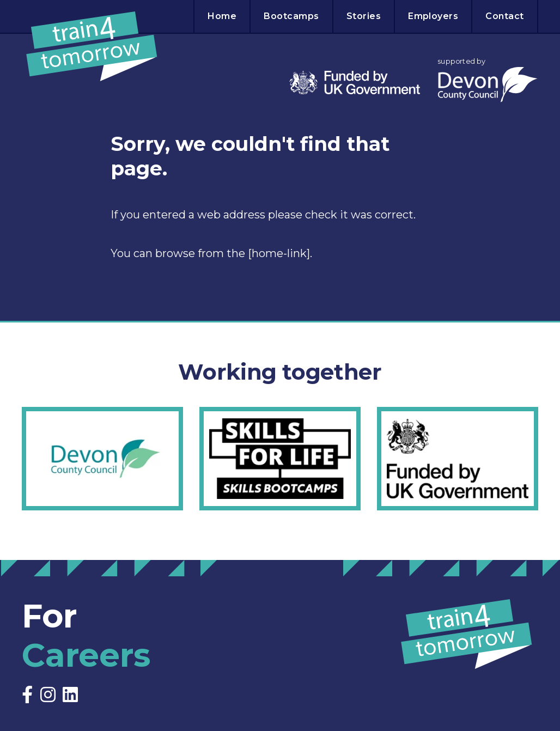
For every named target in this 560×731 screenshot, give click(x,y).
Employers (433, 16)
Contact (504, 16)
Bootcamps (291, 16)
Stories (364, 16)
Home (222, 16)
